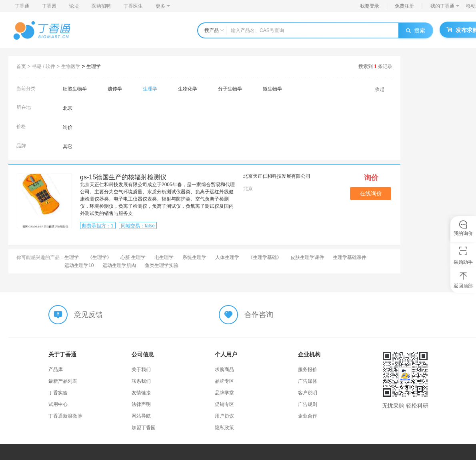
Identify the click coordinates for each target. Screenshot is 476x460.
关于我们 (141, 370)
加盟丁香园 (144, 428)
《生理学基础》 (265, 257)
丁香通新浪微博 (65, 416)
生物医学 (71, 66)
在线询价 (371, 193)
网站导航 (141, 416)
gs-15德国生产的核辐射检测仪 (123, 177)
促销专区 (224, 404)
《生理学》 (100, 257)
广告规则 (308, 404)
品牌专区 (224, 381)
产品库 (56, 370)
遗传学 (115, 89)
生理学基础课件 (350, 257)
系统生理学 (194, 257)
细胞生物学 (75, 89)
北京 (68, 108)
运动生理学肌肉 (119, 265)
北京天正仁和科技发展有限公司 (277, 176)
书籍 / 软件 (44, 66)
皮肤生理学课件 (307, 257)
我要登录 (370, 6)
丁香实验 (58, 393)
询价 (68, 127)
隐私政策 (224, 428)
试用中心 (58, 404)
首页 (21, 66)
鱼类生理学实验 (162, 265)
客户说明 (308, 393)
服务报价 (308, 370)
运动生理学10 (79, 265)
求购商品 (224, 370)
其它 (68, 147)
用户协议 (224, 416)
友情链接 (141, 393)
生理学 (94, 66)
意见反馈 (88, 315)
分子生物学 (230, 89)
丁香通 (22, 6)
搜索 (416, 30)
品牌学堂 (224, 393)
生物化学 (188, 89)
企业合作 (308, 416)
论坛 (74, 6)
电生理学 (164, 257)
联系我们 (141, 381)
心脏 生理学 (133, 257)
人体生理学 (227, 257)
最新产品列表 (63, 381)
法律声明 (141, 404)
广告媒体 (308, 381)
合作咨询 (259, 315)
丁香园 (49, 6)
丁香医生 (133, 6)
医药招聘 (101, 6)
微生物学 (272, 89)
